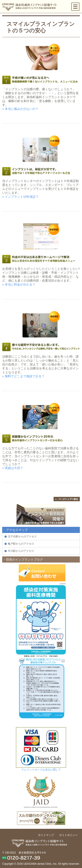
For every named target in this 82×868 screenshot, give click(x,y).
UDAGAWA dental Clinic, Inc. (40, 864)
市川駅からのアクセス (21, 551)
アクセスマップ (17, 530)
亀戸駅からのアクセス (21, 544)
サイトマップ (46, 835)
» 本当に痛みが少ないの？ (20, 109)
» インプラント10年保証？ (20, 197)
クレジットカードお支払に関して (41, 770)
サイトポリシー (68, 835)
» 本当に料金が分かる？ (19, 284)
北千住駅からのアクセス (22, 536)
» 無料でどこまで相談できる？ (23, 376)
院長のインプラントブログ (24, 559)
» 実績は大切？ (13, 468)
